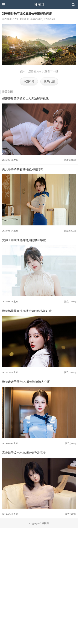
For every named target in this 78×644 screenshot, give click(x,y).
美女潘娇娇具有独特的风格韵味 (22, 169)
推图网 (39, 5)
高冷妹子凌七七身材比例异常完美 (24, 453)
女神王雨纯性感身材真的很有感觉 (24, 240)
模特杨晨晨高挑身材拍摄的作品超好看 (27, 311)
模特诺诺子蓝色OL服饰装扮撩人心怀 (26, 382)
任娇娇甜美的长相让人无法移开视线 (25, 98)
